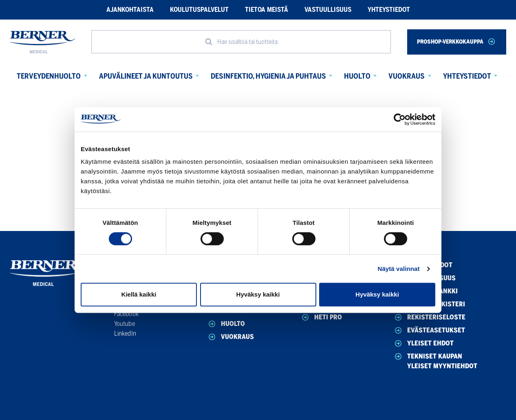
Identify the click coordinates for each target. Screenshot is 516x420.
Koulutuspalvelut (199, 10)
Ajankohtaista (130, 10)
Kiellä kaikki (139, 294)
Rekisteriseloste (429, 317)
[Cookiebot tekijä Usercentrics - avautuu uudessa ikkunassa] (400, 119)
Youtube (125, 324)
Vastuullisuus (328, 10)
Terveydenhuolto (49, 76)
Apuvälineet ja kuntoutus (146, 76)
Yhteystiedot (389, 10)
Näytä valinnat (398, 269)
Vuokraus (407, 76)
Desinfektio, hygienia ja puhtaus (268, 76)
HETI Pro (321, 317)
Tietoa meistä (267, 10)
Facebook (126, 314)
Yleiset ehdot (423, 343)
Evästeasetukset (429, 330)
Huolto (357, 76)
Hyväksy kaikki (258, 294)
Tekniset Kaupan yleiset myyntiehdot (435, 361)
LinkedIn (125, 333)
